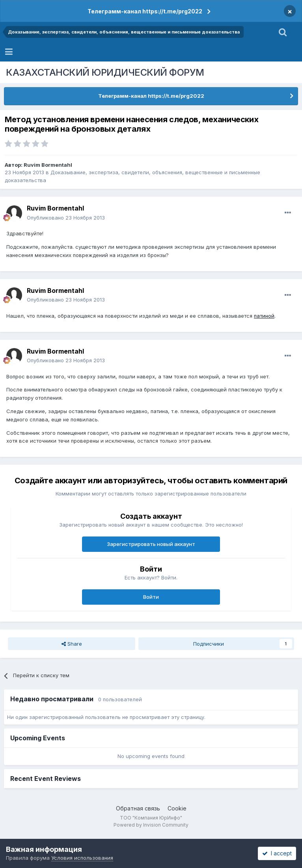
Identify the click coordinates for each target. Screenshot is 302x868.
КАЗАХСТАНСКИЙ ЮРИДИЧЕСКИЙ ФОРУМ (105, 72)
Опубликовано (66, 218)
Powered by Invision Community (151, 825)
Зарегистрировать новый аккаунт (151, 544)
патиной (264, 316)
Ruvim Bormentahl (48, 165)
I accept (277, 853)
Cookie (177, 808)
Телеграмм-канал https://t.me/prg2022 (145, 11)
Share (72, 644)
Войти (151, 597)
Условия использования (82, 858)
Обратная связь (138, 808)
